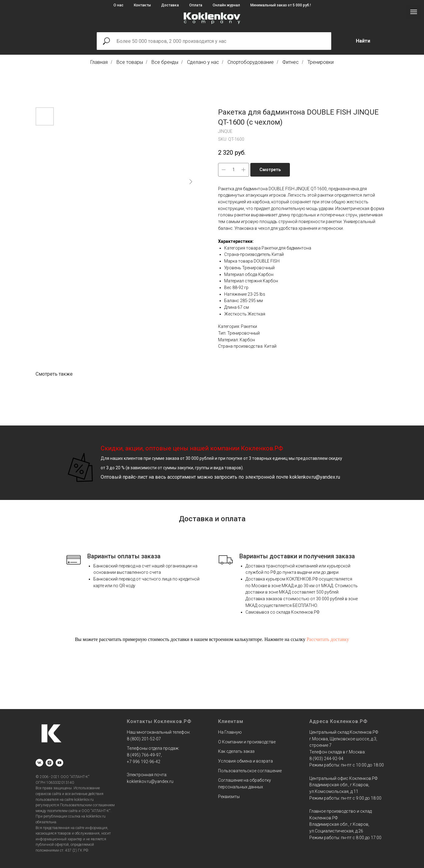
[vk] (39, 763)
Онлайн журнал (226, 5)
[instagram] (49, 763)
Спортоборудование (251, 62)
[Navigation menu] (414, 12)
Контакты (142, 5)
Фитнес (290, 62)
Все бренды (165, 62)
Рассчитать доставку (328, 639)
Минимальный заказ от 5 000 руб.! (281, 5)
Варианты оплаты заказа (124, 556)
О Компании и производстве (247, 742)
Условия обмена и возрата (245, 761)
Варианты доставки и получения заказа (297, 556)
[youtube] (59, 763)
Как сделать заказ (236, 751)
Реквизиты (229, 797)
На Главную (230, 732)
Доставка (170, 5)
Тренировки (321, 62)
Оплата (196, 5)
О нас (118, 5)
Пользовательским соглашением (87, 805)
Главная (99, 62)
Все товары (130, 62)
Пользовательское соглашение (250, 771)
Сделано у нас (203, 62)
